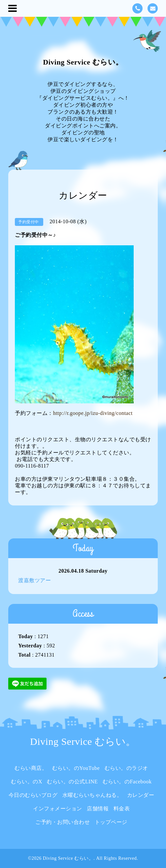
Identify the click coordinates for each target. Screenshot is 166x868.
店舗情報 (98, 809)
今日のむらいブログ (33, 795)
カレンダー (141, 795)
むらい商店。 (31, 768)
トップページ (111, 822)
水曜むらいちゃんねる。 (92, 795)
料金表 (122, 809)
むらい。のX (27, 782)
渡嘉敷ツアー (34, 580)
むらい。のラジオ (126, 768)
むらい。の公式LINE (72, 782)
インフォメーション (58, 809)
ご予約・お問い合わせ (63, 822)
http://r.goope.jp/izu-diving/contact (93, 413)
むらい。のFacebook (127, 782)
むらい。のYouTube (76, 768)
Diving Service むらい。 (83, 62)
